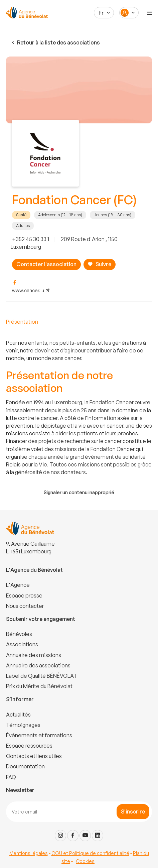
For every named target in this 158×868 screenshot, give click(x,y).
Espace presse (24, 595)
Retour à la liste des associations (55, 43)
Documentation (25, 766)
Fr (101, 13)
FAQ (11, 777)
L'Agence (18, 585)
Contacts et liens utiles (34, 756)
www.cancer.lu (28, 290)
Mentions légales (29, 853)
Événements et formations (39, 735)
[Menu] (150, 13)
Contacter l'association (46, 264)
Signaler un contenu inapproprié (79, 492)
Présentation (22, 322)
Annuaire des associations (38, 665)
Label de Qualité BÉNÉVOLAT (42, 676)
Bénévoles (19, 634)
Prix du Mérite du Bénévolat (39, 686)
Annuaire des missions (34, 655)
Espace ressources (29, 746)
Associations (22, 644)
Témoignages (23, 725)
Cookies (85, 861)
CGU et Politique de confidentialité (90, 853)
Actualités (18, 715)
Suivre (99, 264)
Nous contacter (25, 606)
